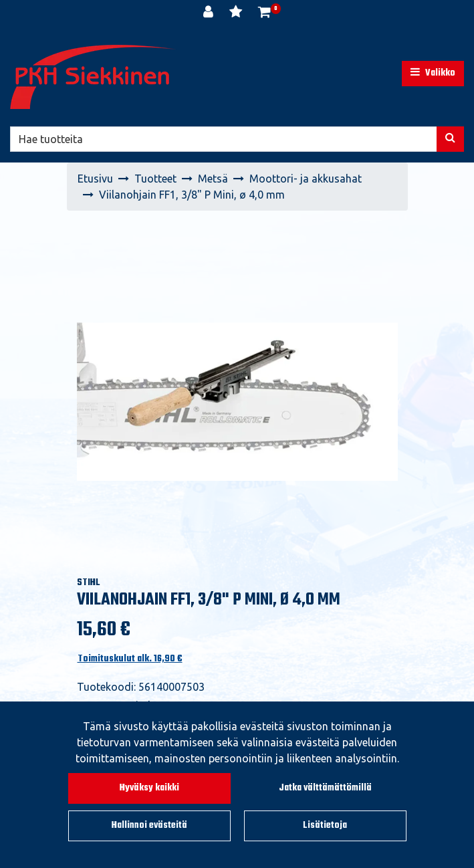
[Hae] (224, 139)
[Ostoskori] (264, 13)
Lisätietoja (325, 826)
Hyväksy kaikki (149, 788)
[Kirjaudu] (210, 13)
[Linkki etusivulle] (94, 77)
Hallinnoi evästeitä (149, 826)
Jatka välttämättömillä (325, 788)
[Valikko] (433, 74)
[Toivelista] (237, 13)
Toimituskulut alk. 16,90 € (130, 659)
